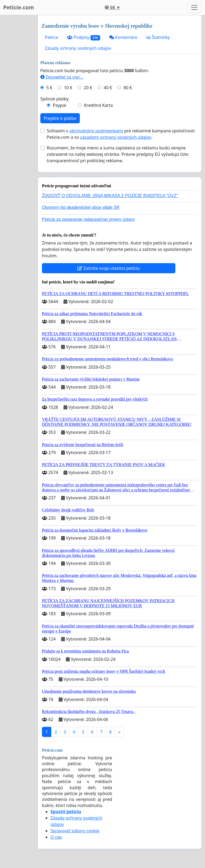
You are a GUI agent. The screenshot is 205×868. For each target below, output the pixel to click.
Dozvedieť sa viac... (62, 77)
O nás (56, 837)
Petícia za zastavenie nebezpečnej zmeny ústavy (88, 219)
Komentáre (123, 37)
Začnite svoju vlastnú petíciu (109, 268)
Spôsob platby (54, 99)
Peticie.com (19, 7)
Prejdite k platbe (60, 118)
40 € (108, 88)
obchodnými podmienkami (96, 131)
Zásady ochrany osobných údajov (78, 48)
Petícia (51, 37)
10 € (68, 88)
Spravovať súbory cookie (75, 831)
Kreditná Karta (98, 105)
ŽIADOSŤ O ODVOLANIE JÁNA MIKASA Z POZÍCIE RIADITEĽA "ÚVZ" (110, 196)
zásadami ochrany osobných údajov (116, 137)
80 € (128, 88)
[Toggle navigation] (194, 7)
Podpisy (84, 37)
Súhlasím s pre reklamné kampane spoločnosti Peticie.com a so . (121, 134)
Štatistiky (158, 37)
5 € (49, 88)
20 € (88, 88)
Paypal (60, 105)
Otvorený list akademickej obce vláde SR (81, 207)
